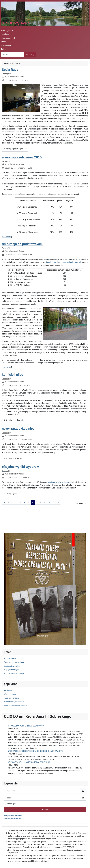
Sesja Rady (10, 70)
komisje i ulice (12, 375)
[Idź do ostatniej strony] (58, 502)
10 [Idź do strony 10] (49, 502)
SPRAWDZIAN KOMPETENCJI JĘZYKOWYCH (26, 726)
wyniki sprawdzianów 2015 (22, 157)
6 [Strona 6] (33, 502)
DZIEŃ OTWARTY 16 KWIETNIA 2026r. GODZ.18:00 (29, 762)
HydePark (5, 34)
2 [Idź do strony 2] (17, 502)
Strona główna (7, 31)
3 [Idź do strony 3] (21, 502)
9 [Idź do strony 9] (45, 502)
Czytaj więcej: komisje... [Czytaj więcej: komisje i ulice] (15, 420)
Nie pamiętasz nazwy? (13, 818)
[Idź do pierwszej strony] (4, 502)
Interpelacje (6, 45)
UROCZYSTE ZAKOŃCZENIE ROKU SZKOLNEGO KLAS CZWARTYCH (36, 751)
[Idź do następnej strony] (54, 502)
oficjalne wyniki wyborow (20, 467)
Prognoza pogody (8, 38)
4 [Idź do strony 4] (25, 502)
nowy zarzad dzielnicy (18, 429)
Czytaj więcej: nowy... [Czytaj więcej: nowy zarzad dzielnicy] (13, 458)
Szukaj (30, 55)
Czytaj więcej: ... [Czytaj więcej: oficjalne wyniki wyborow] (11, 494)
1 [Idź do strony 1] (13, 502)
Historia (4, 42)
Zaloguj (45, 810)
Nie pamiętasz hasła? (13, 816)
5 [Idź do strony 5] (29, 502)
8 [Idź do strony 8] (41, 502)
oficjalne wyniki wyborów (59, 482)
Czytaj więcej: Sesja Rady (15, 149)
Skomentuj (7, 237)
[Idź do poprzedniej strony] (9, 502)
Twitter (4, 49)
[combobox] (13, 55)
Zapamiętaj (11, 804)
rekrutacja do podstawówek (22, 244)
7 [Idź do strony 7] (37, 502)
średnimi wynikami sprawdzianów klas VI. (63, 262)
